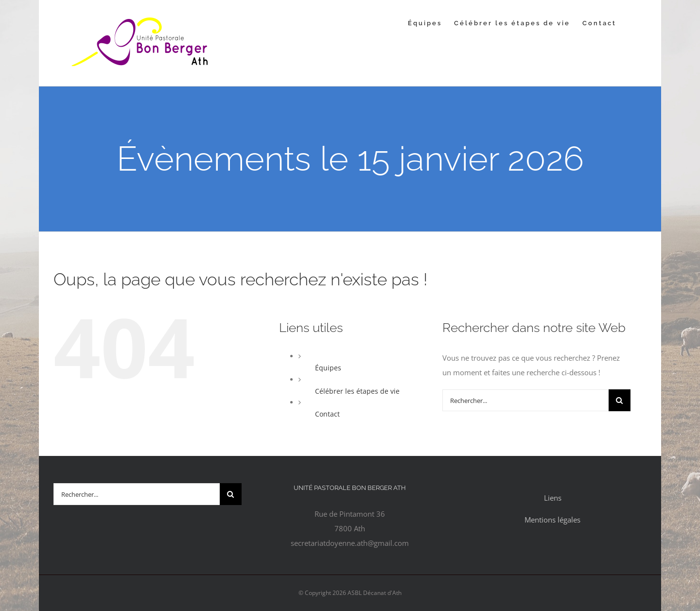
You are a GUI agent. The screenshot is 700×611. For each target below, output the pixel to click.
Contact (327, 414)
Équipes (328, 368)
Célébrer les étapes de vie (357, 391)
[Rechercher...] (525, 400)
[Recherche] (620, 400)
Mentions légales (552, 520)
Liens (553, 498)
